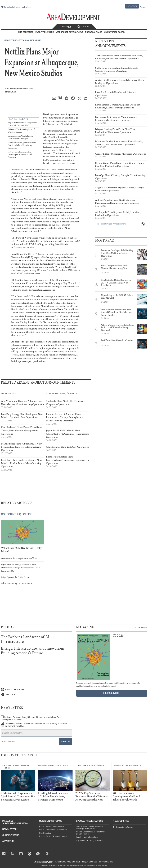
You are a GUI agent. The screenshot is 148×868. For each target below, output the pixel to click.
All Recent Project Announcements (112, 224)
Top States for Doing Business (89, 840)
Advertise (26, 7)
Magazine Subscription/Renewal (16, 822)
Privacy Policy (83, 865)
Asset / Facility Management (52, 826)
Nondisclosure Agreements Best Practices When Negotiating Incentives (22, 145)
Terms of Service (97, 865)
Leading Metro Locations (87, 837)
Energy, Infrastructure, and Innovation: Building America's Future (33, 651)
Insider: (31, 718)
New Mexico (68, 124)
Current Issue (11, 835)
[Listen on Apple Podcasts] (37, 690)
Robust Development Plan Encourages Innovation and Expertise (20, 155)
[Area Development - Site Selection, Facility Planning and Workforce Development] (74, 17)
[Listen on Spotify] (37, 695)
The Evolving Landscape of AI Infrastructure (25, 639)
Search (83, 27)
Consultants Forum (12, 7)
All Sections (144, 32)
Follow (65, 27)
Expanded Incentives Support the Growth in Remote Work (23, 124)
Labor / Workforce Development (53, 830)
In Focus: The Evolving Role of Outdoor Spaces (21, 131)
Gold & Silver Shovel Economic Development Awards (90, 827)
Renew (143, 7)
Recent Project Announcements (23, 40)
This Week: (34, 725)
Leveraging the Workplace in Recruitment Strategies (20, 137)
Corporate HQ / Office (61, 393)
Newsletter (10, 829)
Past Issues (141, 628)
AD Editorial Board (114, 32)
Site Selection (45, 833)
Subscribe (132, 6)
